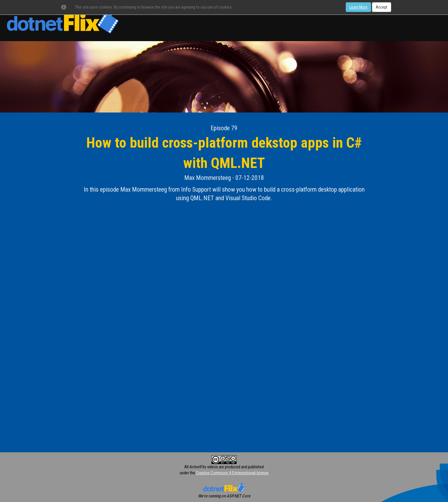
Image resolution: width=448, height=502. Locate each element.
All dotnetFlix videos (201, 467)
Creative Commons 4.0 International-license (232, 473)
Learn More (358, 7)
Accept (382, 7)
